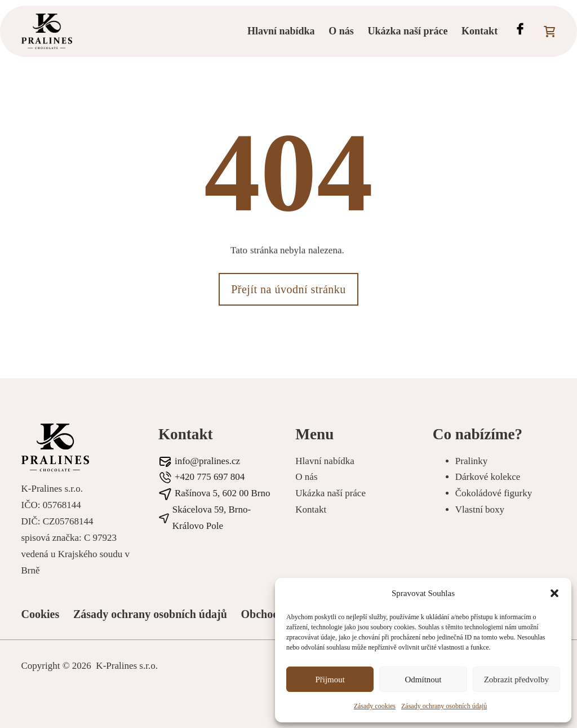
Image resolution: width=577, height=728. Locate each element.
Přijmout (330, 680)
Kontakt (480, 31)
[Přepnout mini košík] (549, 32)
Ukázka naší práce (407, 31)
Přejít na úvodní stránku (288, 289)
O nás (341, 31)
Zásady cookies (375, 706)
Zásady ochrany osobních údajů (444, 706)
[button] (554, 593)
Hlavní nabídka (281, 31)
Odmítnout (423, 680)
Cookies (41, 614)
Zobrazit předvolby (516, 680)
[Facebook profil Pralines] (520, 32)
